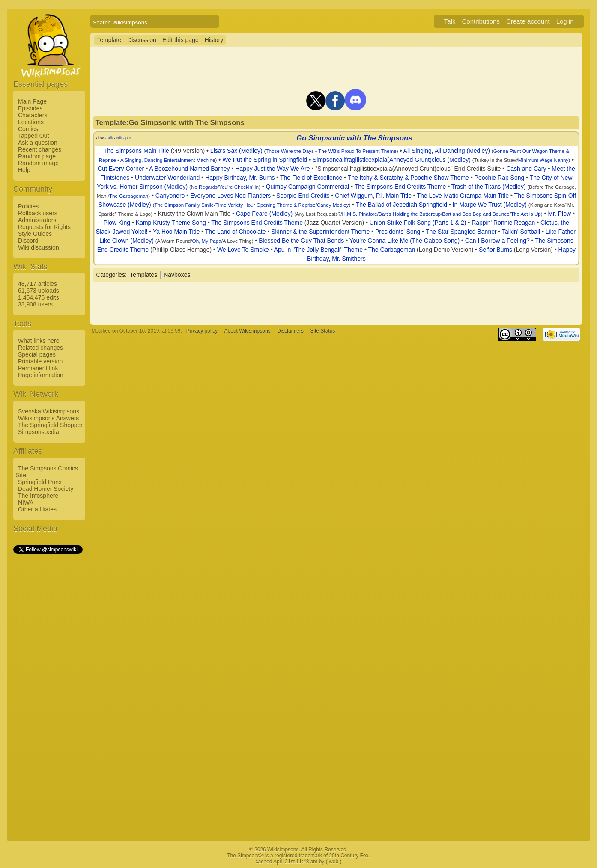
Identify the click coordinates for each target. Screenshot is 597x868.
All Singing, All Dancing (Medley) (447, 151)
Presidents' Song (398, 232)
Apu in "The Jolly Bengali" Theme (318, 250)
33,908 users (35, 304)
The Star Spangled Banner (461, 232)
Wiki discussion (39, 247)
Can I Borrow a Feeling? (497, 241)
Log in (565, 21)
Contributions (481, 21)
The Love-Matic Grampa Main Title (463, 196)
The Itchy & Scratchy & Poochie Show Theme (408, 178)
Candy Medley (333, 205)
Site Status (322, 331)
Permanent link (38, 368)
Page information (41, 375)
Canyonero (170, 196)
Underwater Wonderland (167, 178)
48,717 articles (37, 284)
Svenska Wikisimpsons (49, 411)
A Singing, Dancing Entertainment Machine (168, 160)
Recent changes (40, 149)
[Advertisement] (48, 684)
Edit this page (181, 40)
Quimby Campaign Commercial (308, 187)
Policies (28, 206)
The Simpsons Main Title (136, 151)
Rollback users (38, 213)
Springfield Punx (40, 482)
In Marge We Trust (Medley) (490, 205)
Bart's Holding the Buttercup (410, 214)
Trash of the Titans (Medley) (489, 187)
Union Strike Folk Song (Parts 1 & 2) (418, 223)
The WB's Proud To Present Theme (357, 151)
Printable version (40, 361)
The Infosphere (38, 496)
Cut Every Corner (121, 169)
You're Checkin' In (239, 187)
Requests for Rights (44, 227)
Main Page (32, 101)
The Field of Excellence (311, 178)
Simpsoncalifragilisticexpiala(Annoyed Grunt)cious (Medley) (392, 160)
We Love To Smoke (243, 250)
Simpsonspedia (39, 432)
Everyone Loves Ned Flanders (230, 196)
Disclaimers (290, 331)
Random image (38, 163)
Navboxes (177, 275)
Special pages (37, 354)
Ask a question (38, 143)
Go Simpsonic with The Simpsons (354, 138)
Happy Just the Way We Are (272, 169)
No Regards (204, 187)
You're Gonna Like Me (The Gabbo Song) (404, 241)
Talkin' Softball (521, 232)
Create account (528, 21)
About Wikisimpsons (248, 331)
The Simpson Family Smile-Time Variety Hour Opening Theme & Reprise (235, 205)
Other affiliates (37, 509)
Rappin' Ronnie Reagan (503, 223)
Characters (33, 115)
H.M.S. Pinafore (360, 214)
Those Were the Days (290, 151)
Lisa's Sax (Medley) (236, 151)
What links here (39, 341)
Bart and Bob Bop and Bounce (476, 214)
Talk (450, 21)
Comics (28, 129)
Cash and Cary (526, 169)
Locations (31, 122)
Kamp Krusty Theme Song (171, 223)
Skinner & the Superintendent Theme (320, 232)
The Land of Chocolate (236, 232)
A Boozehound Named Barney (189, 169)
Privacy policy (202, 331)
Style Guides (35, 234)
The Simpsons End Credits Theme (400, 187)
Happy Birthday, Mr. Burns (240, 178)
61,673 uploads (39, 291)
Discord (28, 241)
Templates (143, 275)
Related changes (40, 348)
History (214, 40)
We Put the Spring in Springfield (265, 160)
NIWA (26, 502)
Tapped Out (33, 136)
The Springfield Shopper (50, 425)
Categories (110, 275)
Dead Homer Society (46, 489)
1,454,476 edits (39, 297)
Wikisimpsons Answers (48, 418)
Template (109, 40)
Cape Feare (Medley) (264, 214)
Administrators (37, 220)
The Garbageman (129, 196)
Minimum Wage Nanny (543, 160)
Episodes (30, 108)
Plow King (117, 223)
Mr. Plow (559, 214)
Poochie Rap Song (500, 178)
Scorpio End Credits (303, 196)
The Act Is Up (526, 214)
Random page (37, 156)
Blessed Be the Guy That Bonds (301, 241)
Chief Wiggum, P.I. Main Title (373, 196)
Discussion (142, 40)
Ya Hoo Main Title (176, 232)
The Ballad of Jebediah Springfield (401, 205)
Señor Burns (496, 250)
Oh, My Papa (207, 241)
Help (24, 170)
